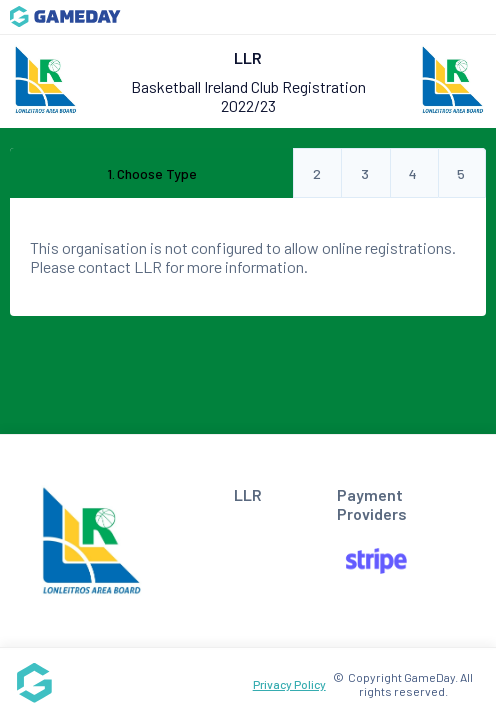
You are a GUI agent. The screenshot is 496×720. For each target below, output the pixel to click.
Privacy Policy (289, 684)
